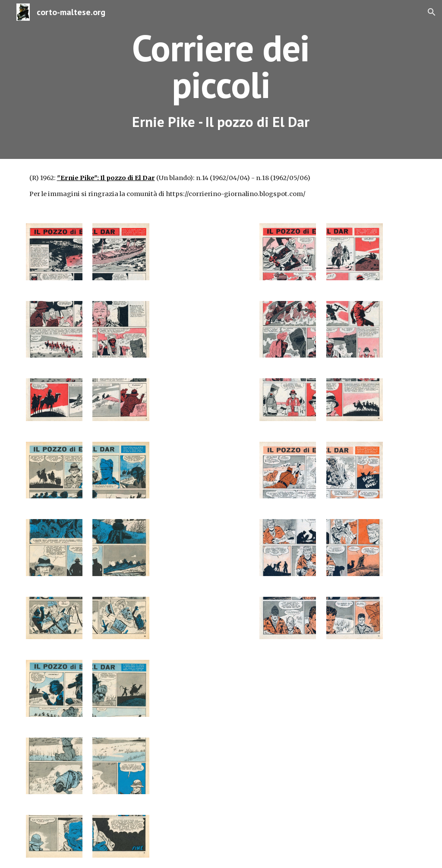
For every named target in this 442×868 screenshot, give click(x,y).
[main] (221, 79)
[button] (432, 12)
